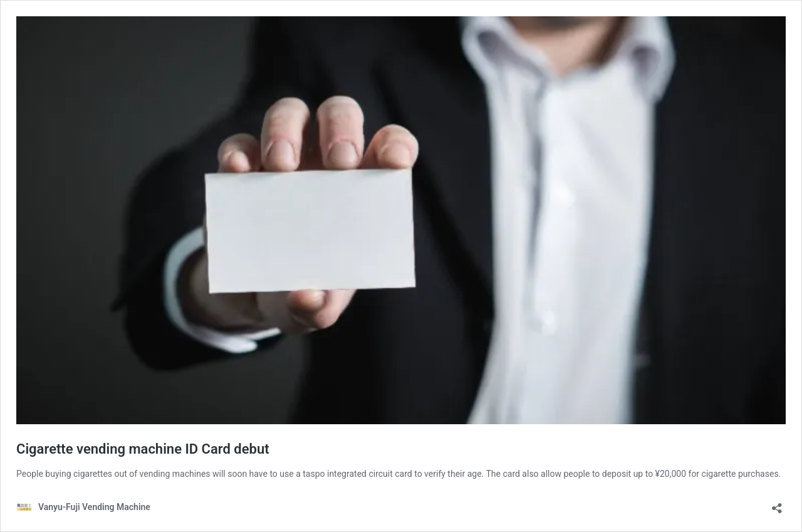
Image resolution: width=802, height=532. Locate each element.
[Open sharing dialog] (777, 504)
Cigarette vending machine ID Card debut (143, 449)
